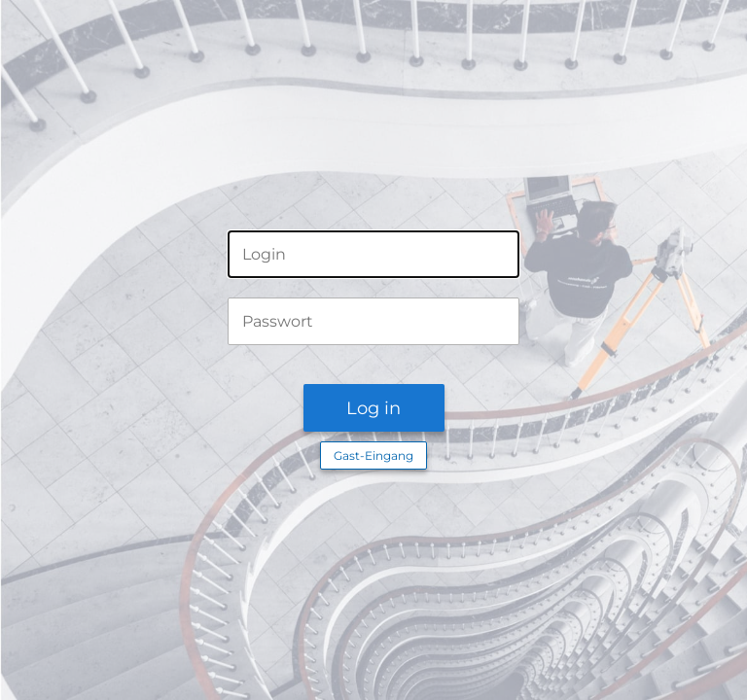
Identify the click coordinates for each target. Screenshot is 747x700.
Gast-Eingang (373, 455)
